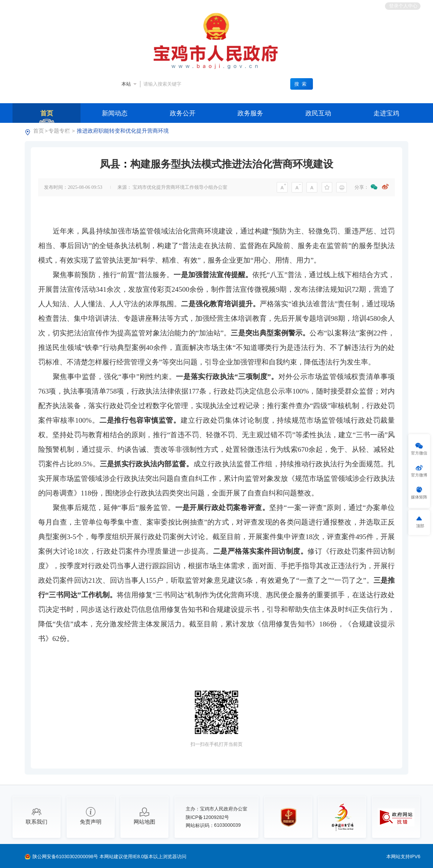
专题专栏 (59, 131)
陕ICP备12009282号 (208, 817)
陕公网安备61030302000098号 (66, 856)
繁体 (298, 6)
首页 (47, 113)
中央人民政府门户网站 (37, 5)
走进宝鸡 (386, 113)
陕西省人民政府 (84, 5)
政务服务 (250, 113)
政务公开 (183, 113)
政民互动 (318, 113)
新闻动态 (115, 113)
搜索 (301, 84)
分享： (362, 187)
